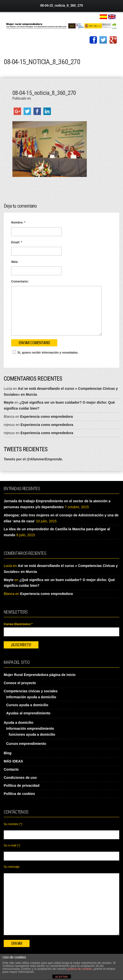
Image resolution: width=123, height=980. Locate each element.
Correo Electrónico (18, 624)
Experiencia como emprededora (46, 417)
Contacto (11, 769)
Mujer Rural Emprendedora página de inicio (40, 675)
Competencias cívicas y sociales (31, 691)
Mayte (9, 402)
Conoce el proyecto (20, 683)
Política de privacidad (22, 785)
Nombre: (18, 223)
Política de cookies (19, 794)
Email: (17, 242)
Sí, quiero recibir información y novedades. (45, 352)
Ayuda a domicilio (18, 723)
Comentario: (20, 281)
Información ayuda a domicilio (31, 697)
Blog (8, 753)
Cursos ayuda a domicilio (27, 705)
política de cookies (80, 969)
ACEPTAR (61, 977)
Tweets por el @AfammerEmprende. (33, 459)
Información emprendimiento (30, 728)
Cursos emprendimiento (26, 744)
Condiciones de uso (20, 778)
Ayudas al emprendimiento (28, 713)
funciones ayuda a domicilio (32, 734)
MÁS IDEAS (13, 761)
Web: (15, 262)
